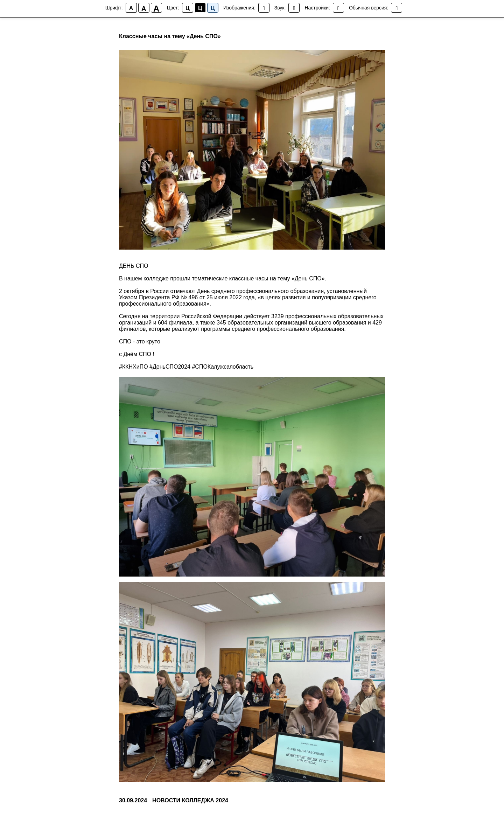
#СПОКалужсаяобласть (223, 367)
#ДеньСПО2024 (170, 367)
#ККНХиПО (134, 367)
